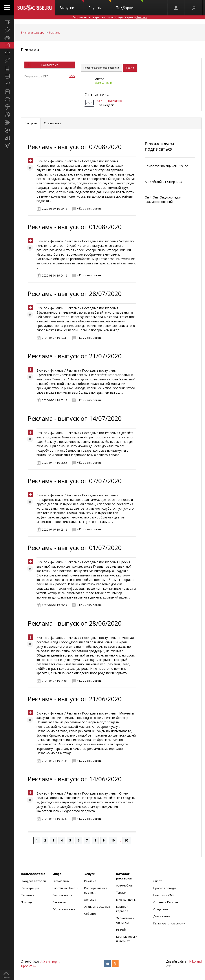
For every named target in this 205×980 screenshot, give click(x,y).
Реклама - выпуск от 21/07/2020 (75, 356)
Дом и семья (162, 916)
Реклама (55, 33)
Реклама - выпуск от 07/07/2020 (75, 481)
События (90, 914)
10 (113, 840)
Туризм (121, 892)
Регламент (28, 895)
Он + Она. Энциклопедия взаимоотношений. (163, 199)
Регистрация (30, 888)
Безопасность (62, 895)
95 (127, 840)
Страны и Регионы (166, 902)
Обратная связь (64, 909)
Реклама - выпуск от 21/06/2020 (75, 699)
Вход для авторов (33, 881)
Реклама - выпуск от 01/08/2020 (75, 227)
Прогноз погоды (165, 888)
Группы (100, 5)
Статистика (97, 94)
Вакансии (59, 902)
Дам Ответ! (103, 83)
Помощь (27, 902)
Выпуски (72, 5)
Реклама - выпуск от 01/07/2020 (75, 548)
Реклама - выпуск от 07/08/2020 (75, 147)
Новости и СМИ (164, 895)
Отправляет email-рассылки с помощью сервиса (110, 17)
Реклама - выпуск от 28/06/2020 (75, 623)
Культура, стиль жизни (169, 923)
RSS (72, 76)
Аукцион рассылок (97, 907)
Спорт (158, 881)
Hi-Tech (121, 930)
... (120, 840)
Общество (161, 909)
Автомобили (125, 885)
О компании (61, 881)
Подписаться (50, 65)
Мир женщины (126, 900)
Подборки (129, 5)
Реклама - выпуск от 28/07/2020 (75, 294)
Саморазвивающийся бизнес (166, 166)
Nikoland (195, 961)
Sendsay (90, 900)
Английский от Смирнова (163, 182)
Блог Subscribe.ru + (66, 888)
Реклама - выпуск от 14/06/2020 (75, 779)
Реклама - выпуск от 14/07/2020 (75, 418)
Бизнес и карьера (33, 33)
